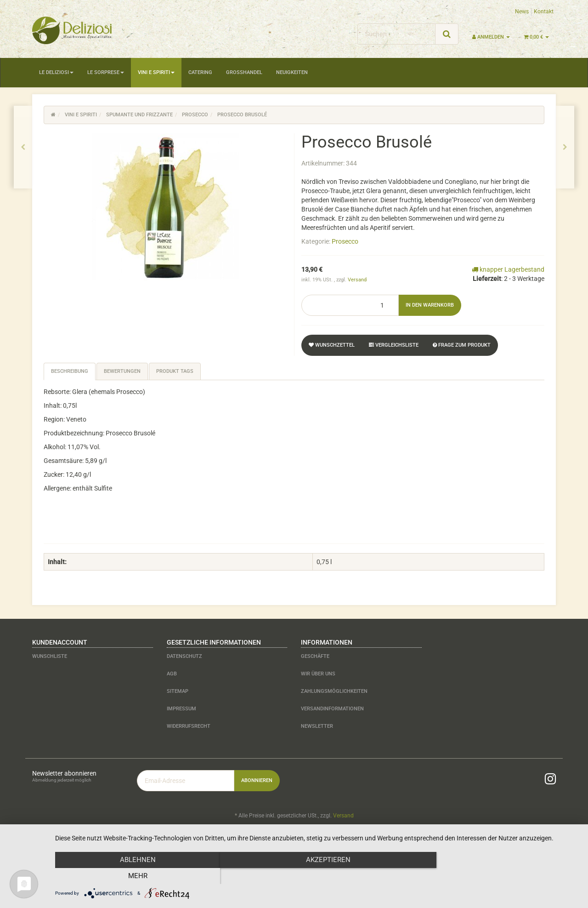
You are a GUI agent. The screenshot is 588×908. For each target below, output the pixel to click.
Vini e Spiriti (156, 72)
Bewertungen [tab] (122, 371)
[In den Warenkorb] (430, 305)
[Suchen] (396, 34)
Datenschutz (184, 656)
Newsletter (317, 726)
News (522, 11)
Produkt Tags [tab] (175, 371)
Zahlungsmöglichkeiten (334, 691)
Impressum (181, 709)
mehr (500, 876)
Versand (357, 280)
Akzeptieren (317, 876)
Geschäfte (315, 656)
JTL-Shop (537, 839)
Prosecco (345, 241)
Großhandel (244, 72)
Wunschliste (50, 656)
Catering (200, 72)
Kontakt (544, 11)
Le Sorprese (106, 72)
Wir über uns (318, 674)
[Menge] (350, 305)
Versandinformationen (332, 709)
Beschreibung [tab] (70, 371)
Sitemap (178, 691)
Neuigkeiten (292, 72)
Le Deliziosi (56, 72)
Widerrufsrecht (189, 726)
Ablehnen (134, 876)
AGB (172, 674)
